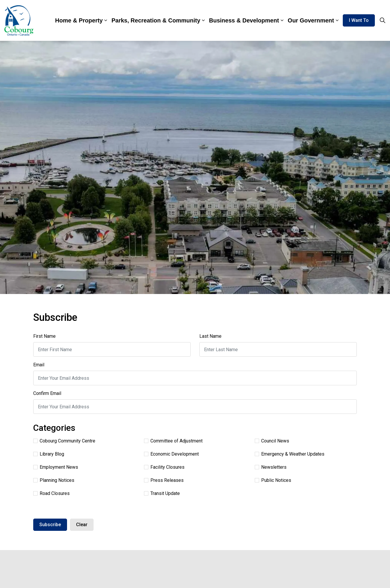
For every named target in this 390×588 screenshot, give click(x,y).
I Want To (359, 20)
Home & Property (79, 20)
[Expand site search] (382, 20)
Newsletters (271, 467)
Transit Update (162, 493)
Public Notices (273, 480)
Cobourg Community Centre (64, 441)
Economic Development (171, 454)
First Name (44, 336)
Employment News (56, 467)
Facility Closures (164, 467)
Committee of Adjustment (173, 441)
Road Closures (51, 493)
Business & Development (244, 20)
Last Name (210, 336)
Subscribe (50, 525)
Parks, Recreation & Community (156, 20)
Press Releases (164, 480)
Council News (272, 441)
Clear (82, 525)
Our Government (311, 20)
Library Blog (49, 454)
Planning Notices (54, 480)
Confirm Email (47, 393)
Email (39, 365)
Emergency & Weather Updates (290, 454)
